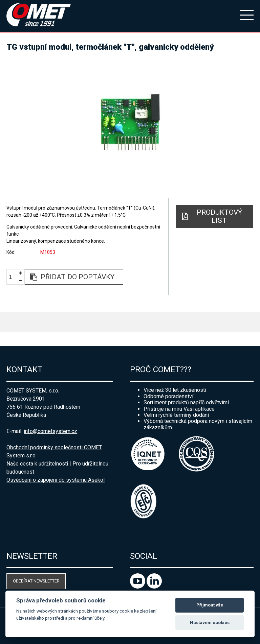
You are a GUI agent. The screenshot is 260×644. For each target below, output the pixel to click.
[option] (130, 122)
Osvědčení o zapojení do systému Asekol (56, 480)
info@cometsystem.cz (50, 431)
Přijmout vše (210, 605)
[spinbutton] (13, 277)
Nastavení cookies (210, 623)
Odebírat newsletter (36, 581)
